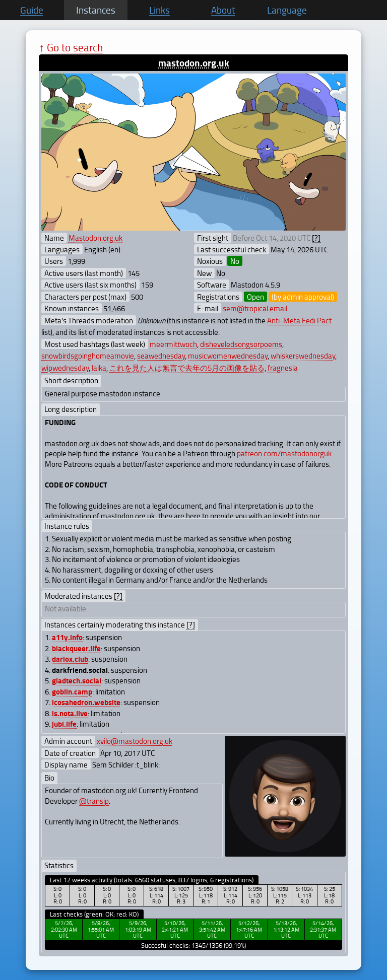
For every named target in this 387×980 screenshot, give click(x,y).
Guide (32, 10)
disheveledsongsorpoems (241, 344)
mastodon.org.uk (194, 63)
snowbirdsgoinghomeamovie (88, 356)
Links (159, 10)
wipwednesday (65, 368)
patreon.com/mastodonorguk (284, 453)
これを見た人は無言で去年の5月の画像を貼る (187, 368)
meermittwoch (173, 344)
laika (99, 368)
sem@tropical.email (255, 308)
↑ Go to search (71, 47)
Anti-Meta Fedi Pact (299, 320)
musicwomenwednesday (228, 356)
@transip (94, 801)
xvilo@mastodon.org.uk (135, 741)
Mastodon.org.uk (95, 238)
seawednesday (161, 356)
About (223, 10)
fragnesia (283, 368)
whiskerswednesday (303, 356)
